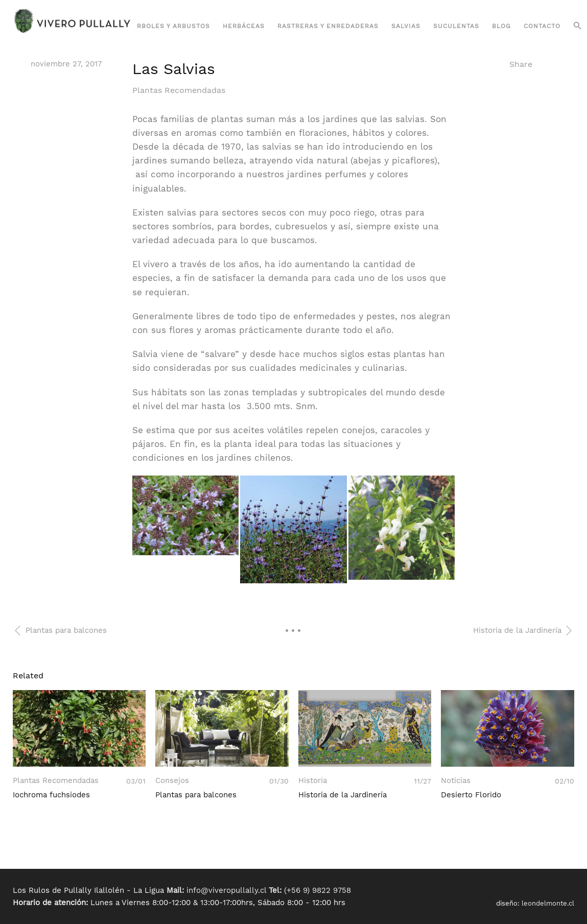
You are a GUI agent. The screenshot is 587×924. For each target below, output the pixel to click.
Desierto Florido (471, 795)
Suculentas (456, 26)
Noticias (456, 781)
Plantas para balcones (196, 795)
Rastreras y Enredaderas (328, 26)
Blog (501, 26)
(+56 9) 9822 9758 (318, 890)
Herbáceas (244, 26)
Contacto (542, 26)
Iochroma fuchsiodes (51, 795)
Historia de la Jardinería (343, 795)
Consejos (172, 781)
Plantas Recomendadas (179, 90)
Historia (313, 781)
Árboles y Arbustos (171, 26)
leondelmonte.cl (548, 903)
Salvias (406, 26)
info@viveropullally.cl (226, 890)
